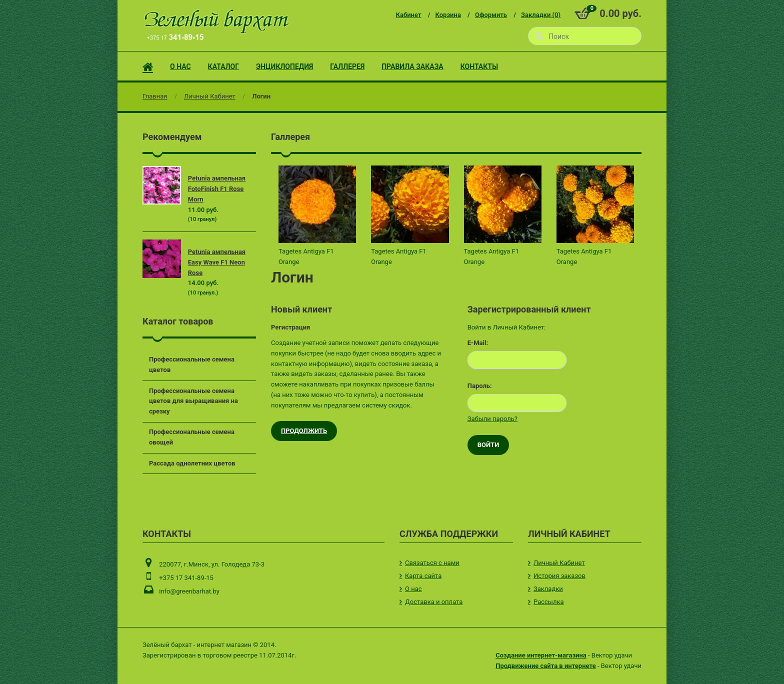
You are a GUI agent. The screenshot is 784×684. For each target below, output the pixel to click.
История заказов (559, 576)
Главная (155, 96)
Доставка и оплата (434, 602)
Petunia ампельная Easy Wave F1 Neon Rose (217, 262)
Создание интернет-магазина (541, 655)
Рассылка (549, 602)
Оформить (491, 15)
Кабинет (409, 15)
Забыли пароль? (492, 419)
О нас (413, 589)
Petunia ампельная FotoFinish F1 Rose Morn (217, 189)
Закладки (548, 589)
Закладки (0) (541, 15)
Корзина (448, 15)
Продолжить (304, 431)
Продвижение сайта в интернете (545, 666)
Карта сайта (423, 576)
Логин (261, 96)
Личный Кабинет (210, 96)
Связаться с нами (432, 563)
